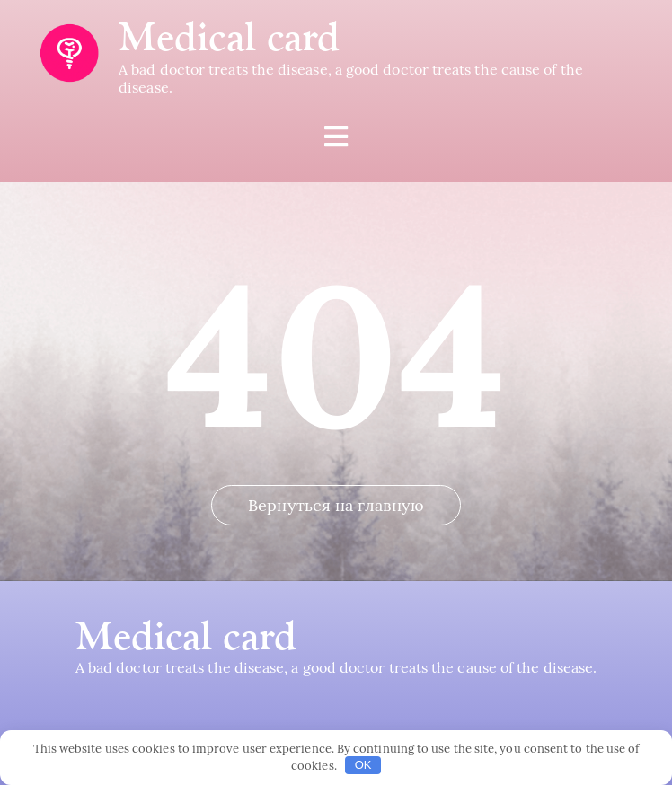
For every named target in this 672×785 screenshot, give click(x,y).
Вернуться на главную (336, 505)
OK (363, 765)
